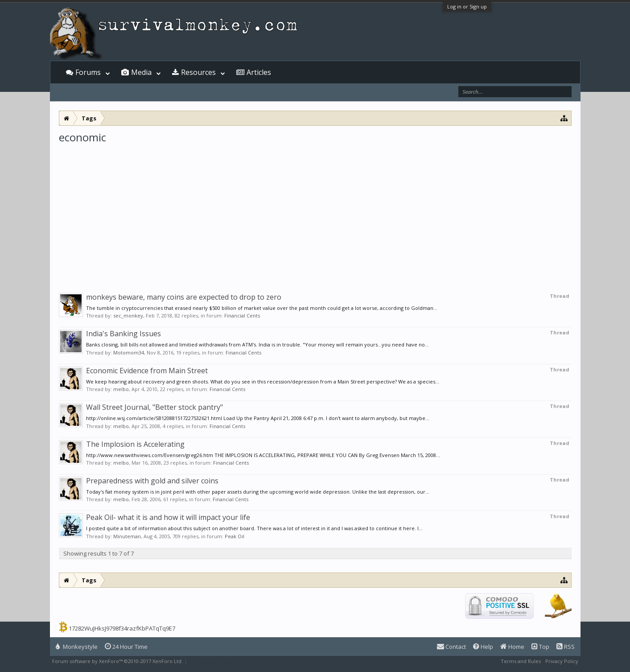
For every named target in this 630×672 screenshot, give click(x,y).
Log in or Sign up (467, 6)
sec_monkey (128, 315)
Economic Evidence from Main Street (147, 371)
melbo (121, 389)
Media (141, 72)
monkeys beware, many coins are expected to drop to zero (184, 297)
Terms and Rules (521, 661)
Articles (259, 72)
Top (540, 647)
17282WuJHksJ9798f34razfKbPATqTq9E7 (122, 628)
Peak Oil (235, 536)
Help (483, 647)
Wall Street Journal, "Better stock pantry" (154, 407)
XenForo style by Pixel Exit (220, 661)
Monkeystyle (77, 647)
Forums (88, 72)
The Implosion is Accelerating (135, 444)
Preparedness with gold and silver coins (152, 481)
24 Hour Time (126, 647)
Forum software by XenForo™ (117, 661)
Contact (451, 647)
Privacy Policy (562, 661)
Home (512, 647)
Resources (198, 72)
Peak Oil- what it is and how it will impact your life (168, 517)
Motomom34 (129, 352)
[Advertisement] (315, 211)
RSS (566, 647)
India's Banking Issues (124, 334)
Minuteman (127, 536)
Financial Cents (242, 315)
